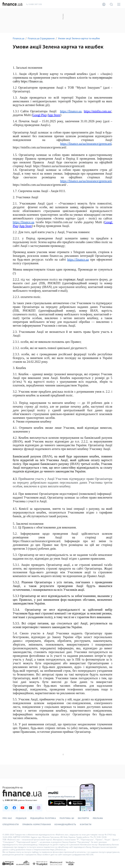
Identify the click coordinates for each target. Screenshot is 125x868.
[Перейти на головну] (12, 4)
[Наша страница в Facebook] (14, 808)
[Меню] (119, 4)
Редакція (21, 818)
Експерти (83, 818)
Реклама (98, 818)
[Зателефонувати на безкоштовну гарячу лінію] (22, 800)
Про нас (7, 818)
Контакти (86, 825)
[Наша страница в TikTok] (31, 808)
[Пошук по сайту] (111, 4)
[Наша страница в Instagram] (39, 808)
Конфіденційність (65, 825)
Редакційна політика (43, 818)
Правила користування (37, 825)
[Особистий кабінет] (104, 4)
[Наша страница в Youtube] (22, 808)
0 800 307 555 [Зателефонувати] (34, 4)
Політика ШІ (67, 818)
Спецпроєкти (11, 825)
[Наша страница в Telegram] (6, 808)
